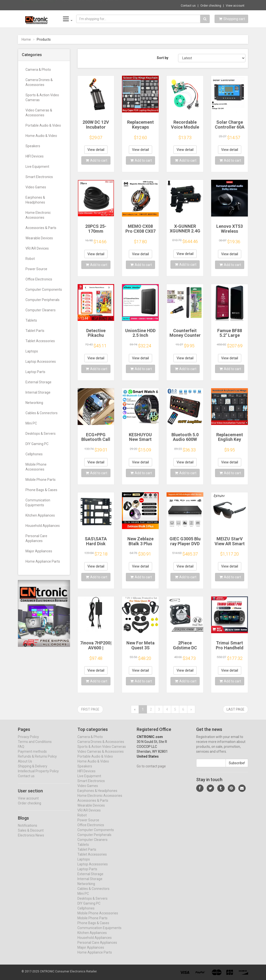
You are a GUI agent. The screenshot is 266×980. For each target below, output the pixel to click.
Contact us (188, 6)
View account (235, 6)
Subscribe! (237, 767)
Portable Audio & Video (43, 125)
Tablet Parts (35, 331)
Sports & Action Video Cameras (42, 97)
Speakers (33, 146)
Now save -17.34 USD (38, 5)
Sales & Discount (31, 835)
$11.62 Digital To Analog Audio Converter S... (90, 5)
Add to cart (97, 160)
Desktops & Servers (41, 434)
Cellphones (34, 454)
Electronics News (31, 840)
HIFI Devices (35, 156)
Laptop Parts (35, 372)
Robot (30, 259)
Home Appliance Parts (43, 561)
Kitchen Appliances (40, 515)
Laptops (32, 351)
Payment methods (32, 756)
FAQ (21, 751)
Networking (34, 403)
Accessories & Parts (41, 228)
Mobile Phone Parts (41, 480)
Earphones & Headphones (35, 200)
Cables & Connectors (42, 413)
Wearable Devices (39, 238)
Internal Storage (38, 392)
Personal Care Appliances (36, 538)
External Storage (38, 382)
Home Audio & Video (41, 136)
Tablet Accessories (40, 341)
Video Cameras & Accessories (39, 113)
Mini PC (31, 423)
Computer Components (44, 290)
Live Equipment (37, 167)
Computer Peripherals (42, 300)
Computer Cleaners (41, 310)
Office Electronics (39, 279)
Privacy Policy (28, 741)
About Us (25, 766)
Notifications (28, 830)
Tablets (31, 320)
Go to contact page (151, 771)
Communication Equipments (38, 503)
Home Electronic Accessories (38, 215)
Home (26, 39)
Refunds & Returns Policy (37, 761)
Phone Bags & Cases (41, 490)
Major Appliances (39, 551)
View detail (96, 150)
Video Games (36, 187)
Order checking (211, 6)
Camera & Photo (38, 70)
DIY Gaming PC (37, 444)
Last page (236, 709)
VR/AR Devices (37, 248)
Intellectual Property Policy (38, 775)
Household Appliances (43, 526)
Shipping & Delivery (33, 771)
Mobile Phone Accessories (36, 467)
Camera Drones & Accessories (39, 82)
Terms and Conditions (35, 746)
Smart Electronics (39, 177)
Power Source (36, 269)
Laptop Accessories (41, 362)
